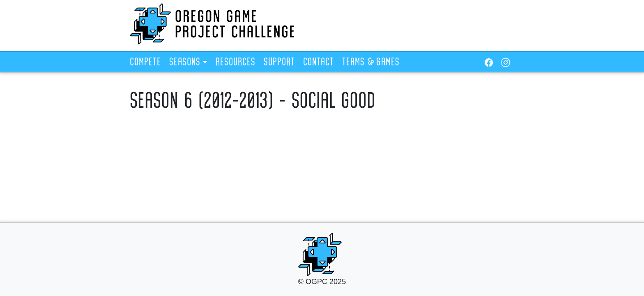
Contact (319, 62)
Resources (236, 62)
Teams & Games (371, 62)
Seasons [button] (185, 62)
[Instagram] (506, 62)
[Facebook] (489, 62)
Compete (145, 62)
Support (279, 62)
